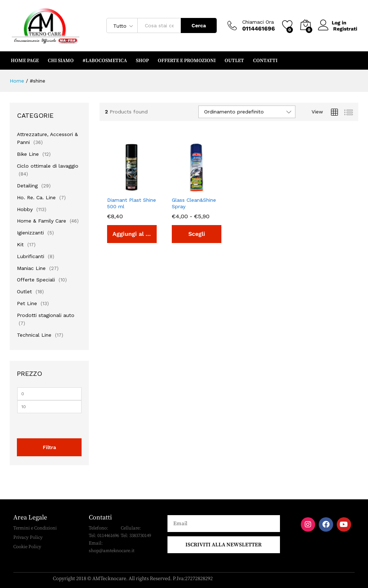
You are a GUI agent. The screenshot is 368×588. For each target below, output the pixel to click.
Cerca (199, 25)
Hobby (25, 209)
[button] (132, 234)
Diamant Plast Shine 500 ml (132, 203)
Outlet (24, 291)
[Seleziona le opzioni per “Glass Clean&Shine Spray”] (197, 234)
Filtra (49, 447)
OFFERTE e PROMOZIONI (187, 61)
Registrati (345, 28)
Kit (20, 244)
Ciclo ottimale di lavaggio (48, 166)
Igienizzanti (30, 233)
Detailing (27, 186)
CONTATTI (265, 61)
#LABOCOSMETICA (105, 61)
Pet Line (27, 303)
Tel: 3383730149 (136, 536)
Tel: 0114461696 (104, 536)
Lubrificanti (31, 256)
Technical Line (34, 335)
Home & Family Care (42, 221)
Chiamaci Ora (258, 22)
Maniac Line (31, 268)
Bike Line (28, 154)
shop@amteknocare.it (112, 551)
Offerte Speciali (36, 280)
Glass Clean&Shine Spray (194, 203)
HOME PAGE (25, 61)
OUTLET (234, 61)
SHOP (142, 61)
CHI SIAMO (61, 61)
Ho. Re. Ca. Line (36, 197)
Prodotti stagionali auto (46, 315)
